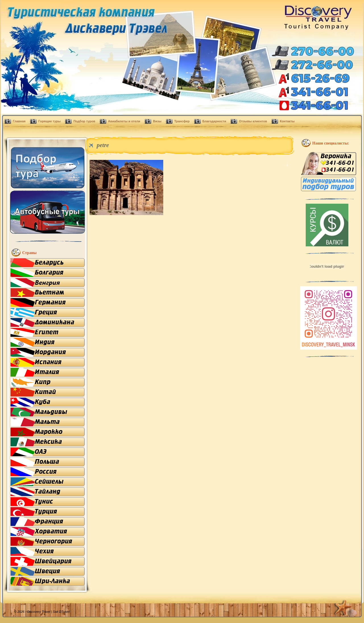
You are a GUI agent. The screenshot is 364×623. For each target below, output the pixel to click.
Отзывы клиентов (253, 121)
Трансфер (182, 121)
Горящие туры (49, 121)
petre (103, 145)
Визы (157, 121)
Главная (19, 121)
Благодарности (214, 121)
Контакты (287, 121)
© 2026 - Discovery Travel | (37, 612)
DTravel (64, 612)
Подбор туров (84, 121)
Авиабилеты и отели (124, 121)
